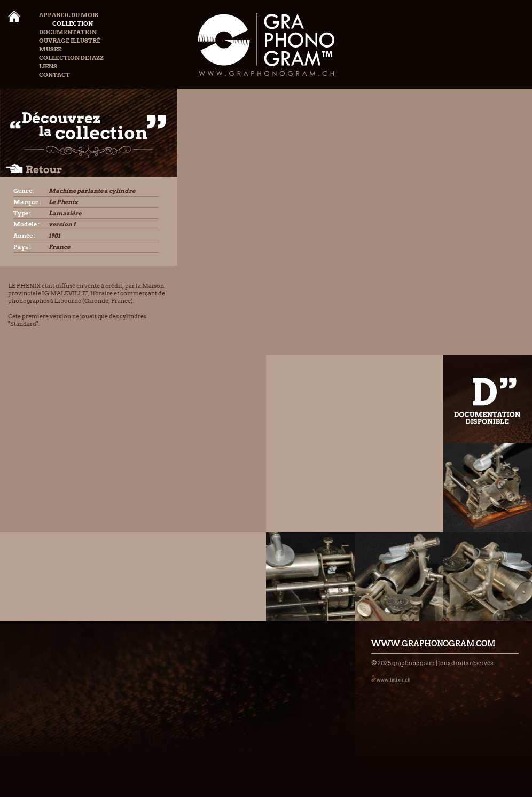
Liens (48, 66)
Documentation (68, 32)
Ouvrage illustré (70, 41)
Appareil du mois (69, 15)
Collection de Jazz (71, 58)
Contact (54, 75)
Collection (66, 24)
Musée (50, 49)
